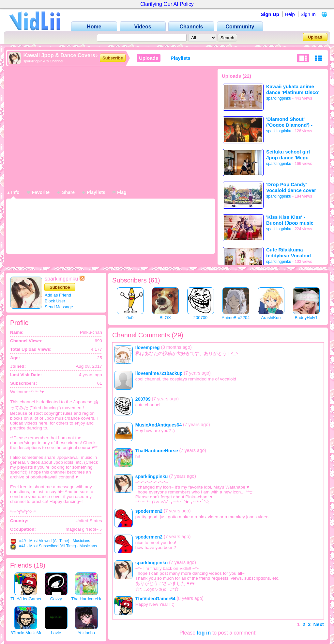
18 (39, 565)
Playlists (181, 58)
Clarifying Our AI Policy (167, 4)
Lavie (56, 633)
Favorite (38, 192)
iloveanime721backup (159, 373)
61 (154, 280)
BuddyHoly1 (306, 318)
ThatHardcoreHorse (90, 599)
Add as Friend (58, 295)
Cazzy (56, 599)
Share (66, 192)
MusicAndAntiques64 (159, 425)
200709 (200, 318)
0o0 (130, 318)
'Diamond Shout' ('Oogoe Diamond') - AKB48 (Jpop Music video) (289, 122)
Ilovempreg (148, 347)
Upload (315, 37)
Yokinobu (86, 633)
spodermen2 (149, 511)
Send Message (59, 307)
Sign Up (270, 14)
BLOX (165, 318)
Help (290, 14)
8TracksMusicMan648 (31, 633)
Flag (120, 192)
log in (204, 633)
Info (14, 192)
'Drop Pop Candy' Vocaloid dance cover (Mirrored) (291, 187)
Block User (55, 301)
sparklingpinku (279, 98)
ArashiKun (271, 318)
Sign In (308, 14)
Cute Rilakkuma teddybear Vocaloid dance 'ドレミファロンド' (292, 253)
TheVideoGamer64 (28, 599)
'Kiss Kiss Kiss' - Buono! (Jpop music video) (290, 220)
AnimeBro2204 (236, 318)
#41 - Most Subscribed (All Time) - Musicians (58, 546)
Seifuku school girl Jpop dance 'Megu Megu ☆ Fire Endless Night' (291, 155)
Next (319, 624)
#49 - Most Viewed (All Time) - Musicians (55, 541)
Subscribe (113, 58)
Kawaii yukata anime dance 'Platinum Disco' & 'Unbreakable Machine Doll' (293, 89)
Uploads (149, 58)
